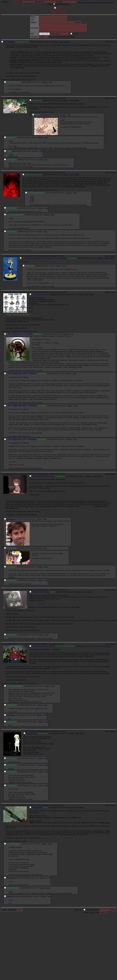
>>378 (11, 891)
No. (48, 42)
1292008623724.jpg (11, 644)
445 (35, 160)
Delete (56, 42)
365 (73, 592)
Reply (67, 42)
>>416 (11, 141)
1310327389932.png (12, 172)
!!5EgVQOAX (15, 878)
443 (30, 151)
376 (39, 844)
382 (35, 786)
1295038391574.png (12, 590)
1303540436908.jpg (16, 550)
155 (51, 42)
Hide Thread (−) (111, 41)
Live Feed (58, 4)
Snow (9, 878)
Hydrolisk (53, 294)
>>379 (11, 900)
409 (35, 580)
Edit (62, 42)
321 (92, 646)
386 (60, 334)
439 (35, 208)
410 (65, 406)
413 (95, 258)
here (25, 73)
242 (76, 294)
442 (35, 138)
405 (35, 635)
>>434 (32, 196)
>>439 (11, 218)
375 (42, 686)
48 (66, 807)
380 (38, 896)
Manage (66, 4)
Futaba (96, 2)
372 (66, 733)
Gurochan (89, 2)
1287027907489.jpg (11, 292)
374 (35, 765)
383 (34, 705)
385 (34, 715)
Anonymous (11, 519)
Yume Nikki (18, 2)
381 (35, 772)
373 (35, 758)
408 (63, 374)
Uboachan (5, 2)
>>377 (11, 882)
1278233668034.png (12, 805)
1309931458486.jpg (44, 117)
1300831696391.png (17, 336)
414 (53, 266)
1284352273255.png (12, 98)
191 (60, 100)
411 (64, 439)
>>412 (15, 146)
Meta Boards (40, 2)
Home (50, 4)
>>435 (32, 198)
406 (34, 548)
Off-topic (59, 2)
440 (41, 215)
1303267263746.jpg (16, 521)
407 (35, 567)
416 (58, 115)
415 (39, 82)
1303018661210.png (12, 474)
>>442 (11, 155)
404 (34, 519)
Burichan (81, 2)
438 (64, 193)
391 (83, 476)
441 (34, 231)
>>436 (32, 200)
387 (35, 722)
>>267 (62, 120)
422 (60, 175)
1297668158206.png (12, 731)
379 (37, 888)
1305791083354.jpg (11, 256)
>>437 (32, 202)
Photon (102, 2)
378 (37, 878)
